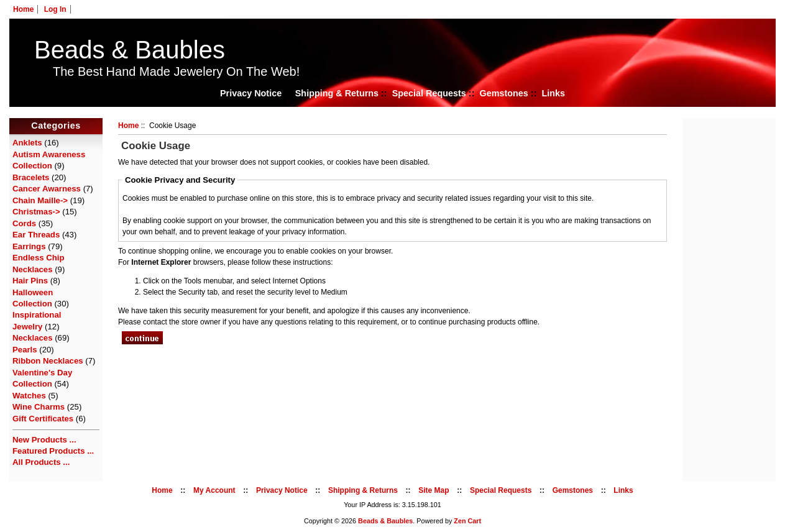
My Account (214, 490)
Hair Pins (30, 281)
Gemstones (503, 93)
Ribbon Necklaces (48, 361)
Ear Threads (36, 235)
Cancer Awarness (47, 189)
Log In (55, 9)
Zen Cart (467, 521)
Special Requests (429, 93)
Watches (29, 396)
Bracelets (31, 177)
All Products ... (41, 462)
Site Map (434, 490)
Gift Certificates (43, 419)
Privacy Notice (251, 93)
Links (553, 93)
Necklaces (33, 338)
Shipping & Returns (337, 93)
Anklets (27, 143)
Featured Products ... (53, 451)
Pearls (25, 350)
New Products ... (44, 440)
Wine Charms (39, 407)
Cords (24, 223)
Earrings (29, 246)
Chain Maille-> (40, 200)
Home (23, 9)
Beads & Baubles (130, 50)
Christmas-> (36, 212)
